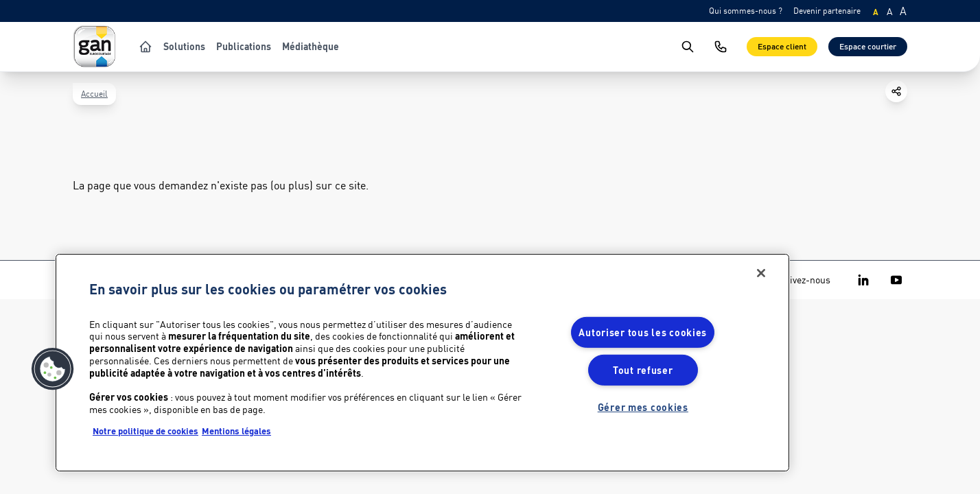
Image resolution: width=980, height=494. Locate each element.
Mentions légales (236, 431)
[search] (688, 47)
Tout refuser (643, 370)
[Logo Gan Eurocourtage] (95, 47)
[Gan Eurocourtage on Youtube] (896, 280)
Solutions (184, 47)
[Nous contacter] (721, 47)
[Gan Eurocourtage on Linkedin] (863, 280)
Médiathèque (311, 47)
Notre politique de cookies (145, 431)
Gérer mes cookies (643, 407)
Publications (244, 47)
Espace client (782, 46)
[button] (53, 369)
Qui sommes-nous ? (746, 11)
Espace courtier (868, 46)
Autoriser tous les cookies (643, 332)
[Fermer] (761, 273)
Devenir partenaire (827, 11)
